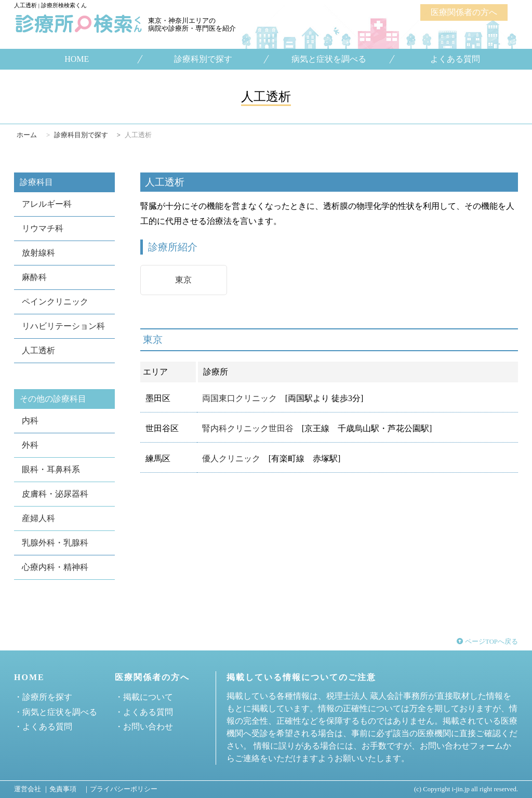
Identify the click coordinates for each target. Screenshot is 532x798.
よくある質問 (455, 59)
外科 (30, 445)
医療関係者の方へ (464, 12)
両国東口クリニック (240, 398)
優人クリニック (231, 458)
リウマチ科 (43, 228)
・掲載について (144, 697)
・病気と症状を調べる (56, 712)
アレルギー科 (47, 204)
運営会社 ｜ (32, 789)
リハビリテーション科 (63, 326)
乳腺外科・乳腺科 (55, 543)
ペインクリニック (55, 302)
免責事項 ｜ (70, 789)
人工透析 (38, 350)
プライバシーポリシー (124, 789)
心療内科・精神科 (55, 567)
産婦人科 (38, 518)
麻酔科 (34, 277)
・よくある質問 (43, 727)
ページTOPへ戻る (487, 642)
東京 (183, 280)
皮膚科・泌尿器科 (55, 494)
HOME (77, 59)
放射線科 (38, 253)
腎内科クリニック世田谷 (248, 428)
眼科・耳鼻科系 (51, 469)
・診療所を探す (43, 697)
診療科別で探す (203, 59)
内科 (30, 421)
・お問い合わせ (144, 727)
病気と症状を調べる (329, 59)
